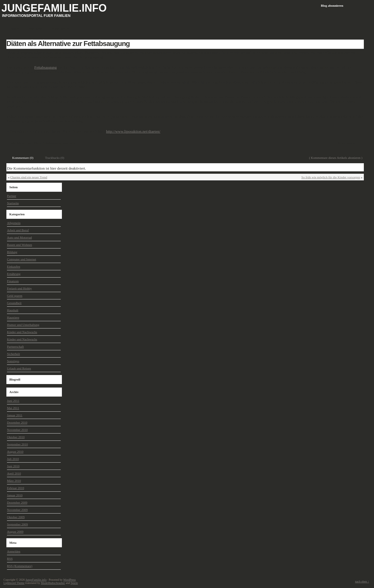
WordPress (69, 580)
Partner (12, 196)
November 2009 (17, 510)
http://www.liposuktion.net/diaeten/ (133, 131)
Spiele (74, 583)
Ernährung (14, 274)
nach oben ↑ (362, 581)
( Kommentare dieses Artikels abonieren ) (336, 158)
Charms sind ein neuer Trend (29, 177)
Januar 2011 (15, 415)
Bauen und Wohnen (19, 245)
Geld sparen (15, 296)
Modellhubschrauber (53, 583)
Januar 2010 (15, 495)
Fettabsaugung (45, 67)
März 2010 (14, 481)
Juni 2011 (13, 401)
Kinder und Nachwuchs (22, 332)
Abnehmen (24, 143)
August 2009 (15, 532)
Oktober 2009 (16, 517)
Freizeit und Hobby (19, 288)
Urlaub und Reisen (19, 368)
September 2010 (17, 444)
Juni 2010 (13, 466)
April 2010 (14, 473)
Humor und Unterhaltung (23, 325)
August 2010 (15, 452)
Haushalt (13, 310)
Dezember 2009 (17, 502)
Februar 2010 (16, 488)
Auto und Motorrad (19, 237)
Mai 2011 (13, 408)
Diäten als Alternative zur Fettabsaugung (68, 43)
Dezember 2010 (17, 422)
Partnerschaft (15, 347)
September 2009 (17, 524)
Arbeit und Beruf (18, 230)
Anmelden (14, 551)
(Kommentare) (20, 566)
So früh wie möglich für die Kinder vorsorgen (331, 177)
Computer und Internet (22, 259)
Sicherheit (14, 354)
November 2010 (17, 430)
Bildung (12, 252)
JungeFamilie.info (54, 8)
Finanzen (13, 281)
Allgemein (14, 223)
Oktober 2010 (16, 437)
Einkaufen (14, 267)
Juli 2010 (13, 459)
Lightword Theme (14, 583)
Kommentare (346, 143)
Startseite (13, 203)
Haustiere (13, 317)
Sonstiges (13, 361)
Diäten (37, 143)
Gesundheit (70, 143)
